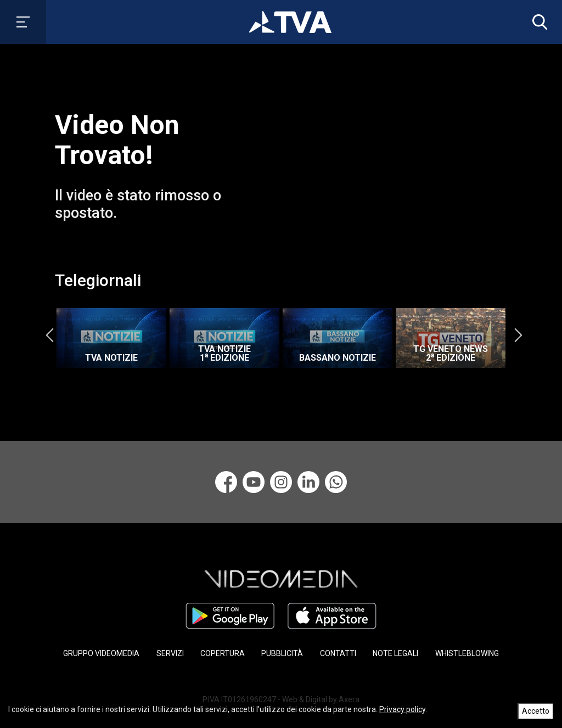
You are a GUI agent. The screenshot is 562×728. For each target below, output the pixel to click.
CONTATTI (338, 653)
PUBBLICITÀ (282, 653)
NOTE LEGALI (395, 653)
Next (518, 335)
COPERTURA (223, 653)
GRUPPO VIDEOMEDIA (101, 653)
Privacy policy (402, 709)
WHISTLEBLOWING (467, 653)
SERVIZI (170, 653)
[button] (537, 22)
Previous (49, 335)
